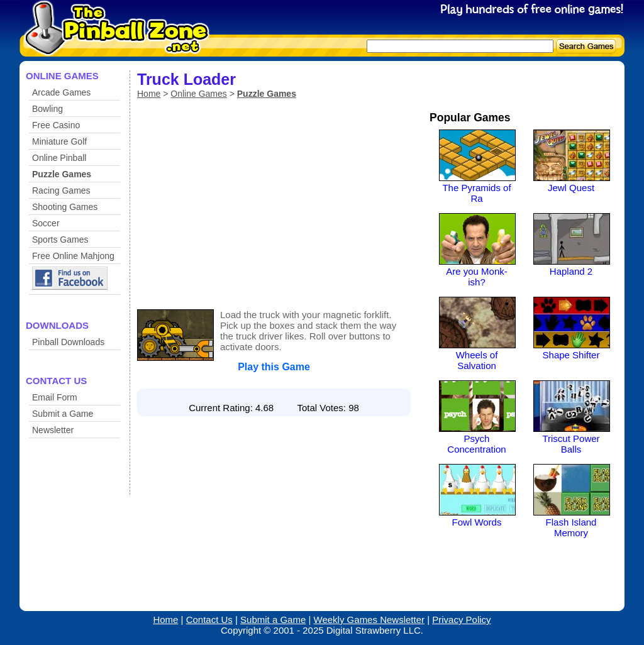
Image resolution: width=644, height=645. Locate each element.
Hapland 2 (571, 271)
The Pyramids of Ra (476, 193)
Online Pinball (59, 158)
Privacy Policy (461, 620)
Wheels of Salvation (477, 360)
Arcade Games (61, 92)
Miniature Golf (59, 141)
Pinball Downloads (68, 342)
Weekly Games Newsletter (369, 620)
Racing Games (61, 190)
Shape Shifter (571, 355)
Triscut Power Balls (571, 444)
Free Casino (56, 125)
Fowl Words (477, 522)
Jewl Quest (571, 188)
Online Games (198, 94)
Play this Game (274, 367)
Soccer (46, 223)
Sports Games (60, 240)
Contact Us (209, 620)
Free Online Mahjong (73, 256)
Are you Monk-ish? (477, 277)
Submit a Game (63, 414)
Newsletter (53, 430)
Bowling (47, 109)
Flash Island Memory (571, 527)
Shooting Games (65, 207)
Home (149, 94)
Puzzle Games (62, 174)
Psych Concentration (476, 444)
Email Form (55, 397)
